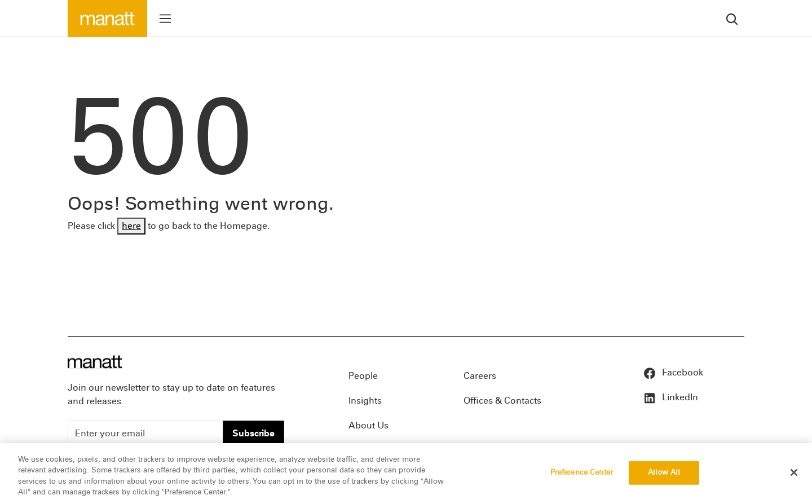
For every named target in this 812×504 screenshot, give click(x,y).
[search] (732, 18)
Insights (365, 401)
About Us (369, 425)
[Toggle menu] (165, 19)
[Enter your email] (145, 434)
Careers (480, 376)
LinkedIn (670, 397)
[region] (406, 474)
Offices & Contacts (502, 401)
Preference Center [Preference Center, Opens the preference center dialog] (582, 472)
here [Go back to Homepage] (131, 226)
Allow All (664, 472)
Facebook (673, 372)
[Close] (794, 472)
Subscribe (253, 433)
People (363, 376)
